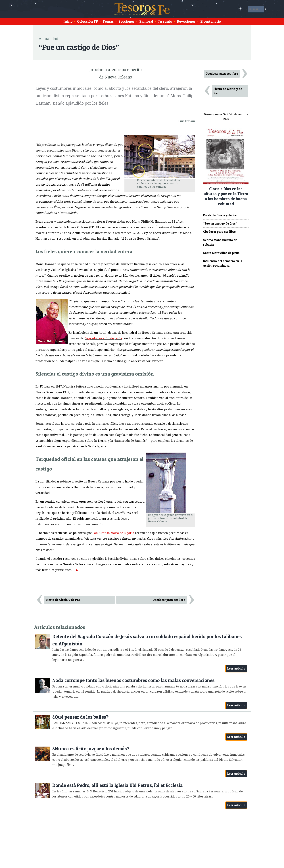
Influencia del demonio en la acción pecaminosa (223, 263)
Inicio (68, 21)
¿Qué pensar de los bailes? (80, 717)
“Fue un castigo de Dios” (220, 223)
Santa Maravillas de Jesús (221, 253)
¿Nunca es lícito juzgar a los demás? (91, 749)
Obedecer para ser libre (169, 600)
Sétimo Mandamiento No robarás (220, 242)
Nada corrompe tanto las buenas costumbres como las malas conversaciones (133, 680)
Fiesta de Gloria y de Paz (63, 600)
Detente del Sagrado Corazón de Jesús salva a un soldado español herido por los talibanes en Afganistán (147, 640)
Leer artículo (236, 668)
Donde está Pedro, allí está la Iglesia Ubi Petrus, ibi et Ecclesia (117, 785)
